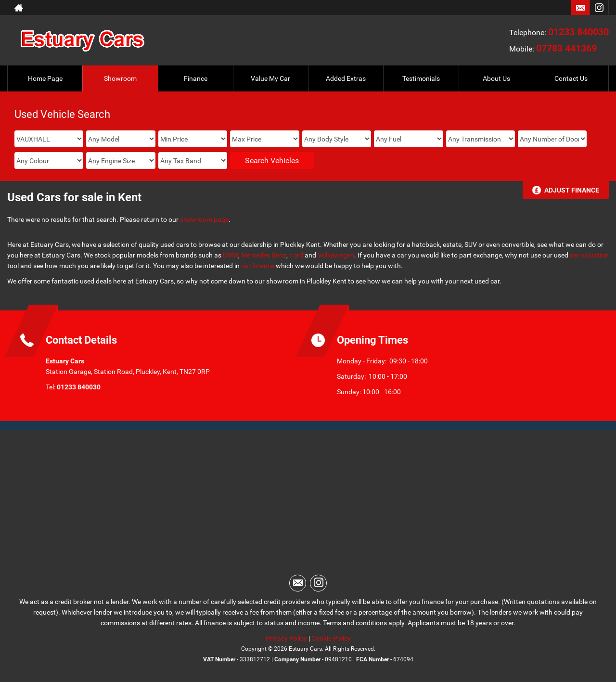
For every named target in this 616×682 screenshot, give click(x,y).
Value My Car (270, 78)
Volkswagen (336, 255)
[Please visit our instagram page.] (599, 8)
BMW (231, 255)
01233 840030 (578, 32)
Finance (196, 78)
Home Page (45, 78)
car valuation (589, 255)
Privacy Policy (286, 638)
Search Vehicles (272, 161)
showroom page (204, 219)
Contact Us (571, 78)
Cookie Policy (331, 638)
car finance (258, 266)
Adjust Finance (572, 190)
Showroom (120, 78)
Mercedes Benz (264, 255)
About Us (496, 78)
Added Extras (346, 78)
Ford (296, 255)
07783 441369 (566, 48)
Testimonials (421, 78)
